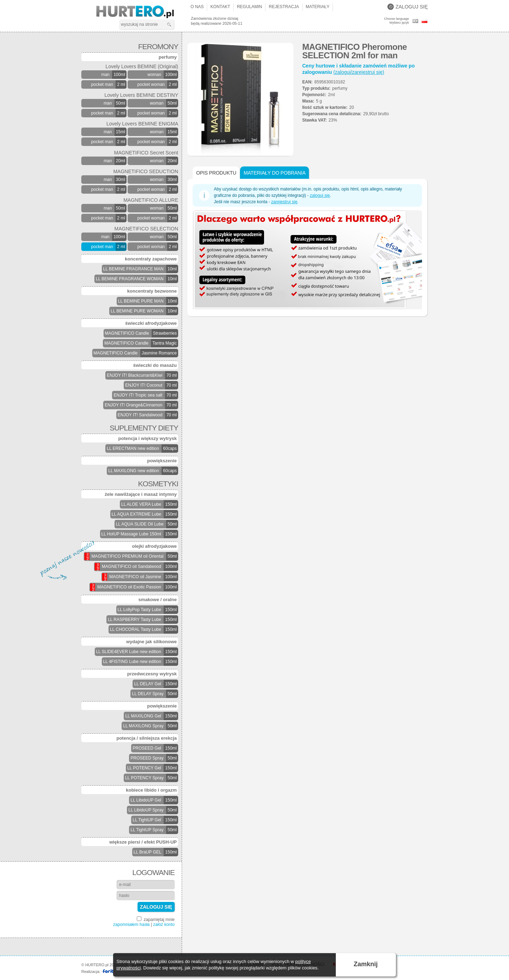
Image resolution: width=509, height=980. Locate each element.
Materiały (318, 7)
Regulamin (249, 7)
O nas (197, 7)
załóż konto (164, 925)
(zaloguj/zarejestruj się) (359, 72)
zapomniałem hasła (131, 925)
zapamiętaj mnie (156, 919)
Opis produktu (216, 173)
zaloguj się (320, 195)
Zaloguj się (408, 7)
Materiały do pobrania (274, 173)
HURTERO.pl (141, 12)
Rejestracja (284, 7)
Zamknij (366, 964)
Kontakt (220, 7)
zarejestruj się (284, 202)
